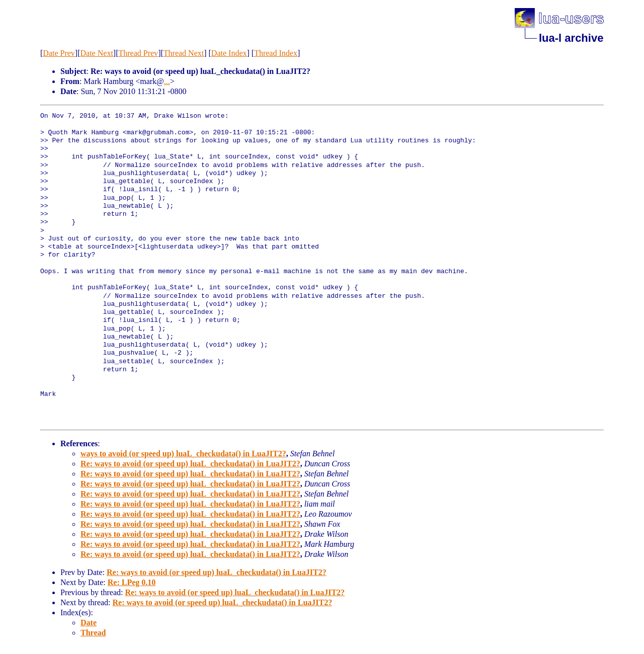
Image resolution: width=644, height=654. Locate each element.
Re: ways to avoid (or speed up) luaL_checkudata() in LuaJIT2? (190, 464)
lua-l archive (571, 38)
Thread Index (276, 53)
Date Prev (59, 53)
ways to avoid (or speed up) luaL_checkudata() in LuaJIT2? (183, 454)
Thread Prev (138, 53)
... (167, 81)
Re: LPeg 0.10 (132, 582)
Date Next (97, 53)
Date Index (229, 53)
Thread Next (184, 53)
